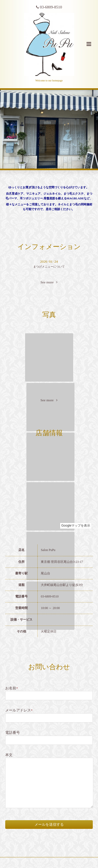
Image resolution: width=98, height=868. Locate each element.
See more (49, 282)
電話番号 (13, 733)
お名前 (12, 688)
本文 (9, 755)
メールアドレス (19, 710)
